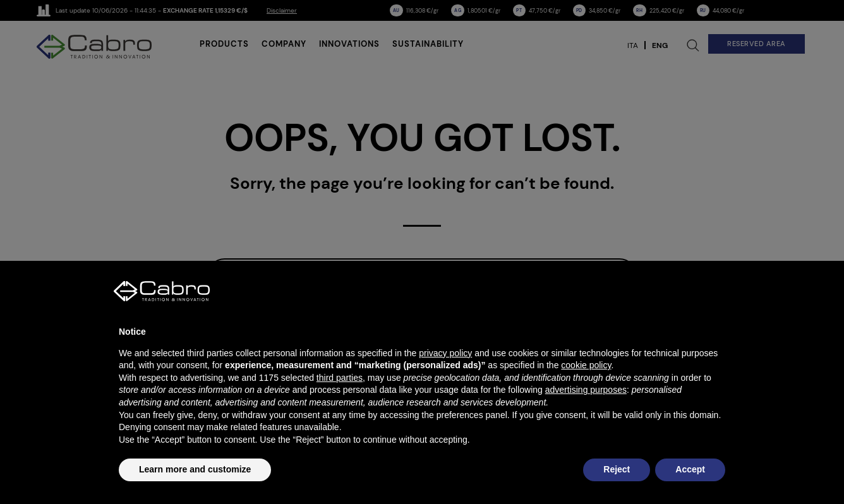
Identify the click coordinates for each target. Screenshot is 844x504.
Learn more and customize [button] (195, 469)
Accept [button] (690, 469)
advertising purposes (586, 390)
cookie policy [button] (586, 365)
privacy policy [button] (445, 353)
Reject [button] (617, 469)
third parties (340, 378)
